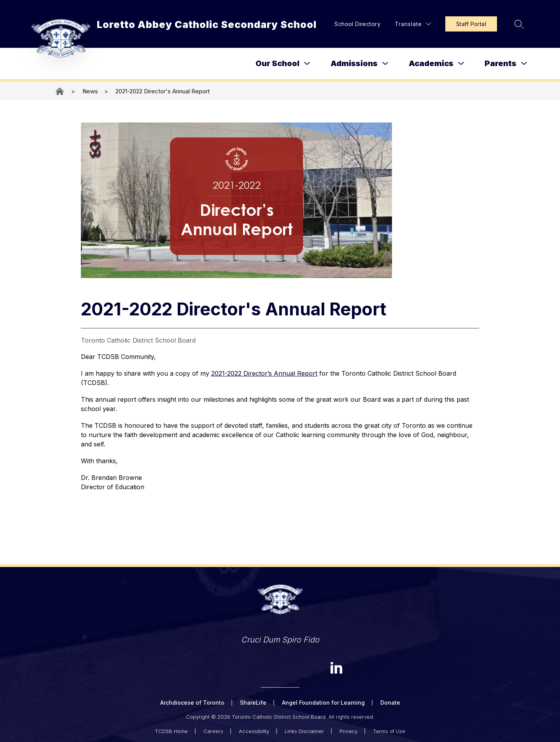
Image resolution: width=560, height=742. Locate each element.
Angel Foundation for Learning (323, 703)
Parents (500, 63)
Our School (277, 63)
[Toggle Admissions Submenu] (385, 64)
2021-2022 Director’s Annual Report (264, 373)
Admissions (354, 63)
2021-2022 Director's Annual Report (163, 91)
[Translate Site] (413, 24)
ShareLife (253, 703)
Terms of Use (389, 731)
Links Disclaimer (304, 731)
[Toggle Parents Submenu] (524, 64)
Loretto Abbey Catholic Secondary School (60, 91)
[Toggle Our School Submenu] (307, 64)
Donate (390, 703)
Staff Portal (471, 24)
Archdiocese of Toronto (192, 703)
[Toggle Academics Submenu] (461, 64)
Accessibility (254, 731)
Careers (213, 731)
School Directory (357, 24)
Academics (431, 63)
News (90, 91)
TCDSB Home (171, 731)
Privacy (348, 731)
